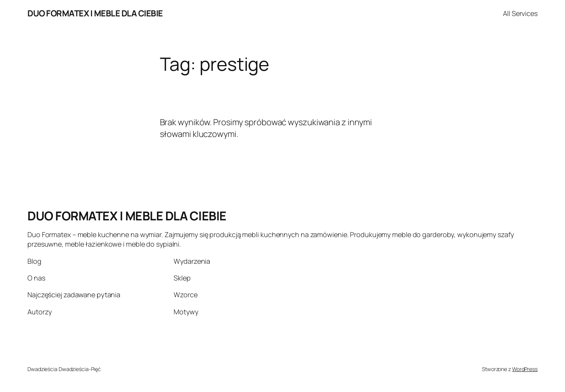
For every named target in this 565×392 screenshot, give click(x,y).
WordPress (525, 369)
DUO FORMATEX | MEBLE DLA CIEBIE (95, 13)
